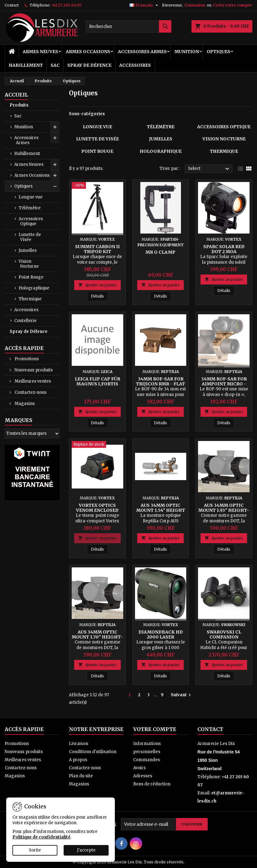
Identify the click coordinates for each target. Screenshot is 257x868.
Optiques (219, 52)
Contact (12, 5)
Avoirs (139, 768)
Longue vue (31, 197)
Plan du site (81, 776)
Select (210, 169)
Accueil (16, 95)
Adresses (143, 776)
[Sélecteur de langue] (144, 5)
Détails (99, 296)
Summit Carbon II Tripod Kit (97, 249)
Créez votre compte (232, 5)
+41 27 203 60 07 (66, 5)
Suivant (182, 695)
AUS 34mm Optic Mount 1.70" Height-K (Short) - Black (97, 637)
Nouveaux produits (33, 370)
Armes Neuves (40, 52)
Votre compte (155, 729)
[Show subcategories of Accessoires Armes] (55, 138)
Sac (55, 65)
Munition (187, 52)
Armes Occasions (88, 52)
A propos (78, 760)
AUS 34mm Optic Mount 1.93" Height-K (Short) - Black (224, 510)
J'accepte (86, 850)
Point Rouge (31, 277)
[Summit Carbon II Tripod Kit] (97, 186)
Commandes (147, 760)
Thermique (30, 299)
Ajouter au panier (97, 285)
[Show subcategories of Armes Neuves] (55, 165)
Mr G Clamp (160, 252)
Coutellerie (25, 321)
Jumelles (28, 250)
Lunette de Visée (30, 237)
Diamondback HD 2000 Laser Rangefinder (161, 637)
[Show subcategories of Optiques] (55, 186)
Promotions (26, 359)
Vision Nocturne (29, 264)
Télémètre (30, 208)
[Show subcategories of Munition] (55, 127)
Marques (18, 420)
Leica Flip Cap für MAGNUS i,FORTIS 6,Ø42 (97, 384)
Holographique (34, 288)
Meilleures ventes (32, 381)
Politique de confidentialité (41, 837)
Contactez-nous (30, 392)
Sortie (35, 850)
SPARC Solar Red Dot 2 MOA (224, 249)
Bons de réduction (152, 784)
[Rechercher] (128, 26)
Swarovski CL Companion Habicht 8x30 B (224, 637)
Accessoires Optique (31, 221)
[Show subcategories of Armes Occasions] (55, 175)
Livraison (79, 744)
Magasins (24, 404)
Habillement (26, 65)
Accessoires (135, 65)
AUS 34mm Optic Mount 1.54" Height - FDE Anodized (161, 510)
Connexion (195, 5)
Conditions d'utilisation (93, 752)
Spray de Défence (89, 65)
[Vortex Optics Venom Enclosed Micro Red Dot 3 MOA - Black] (97, 445)
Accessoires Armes (142, 52)
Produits (19, 105)
